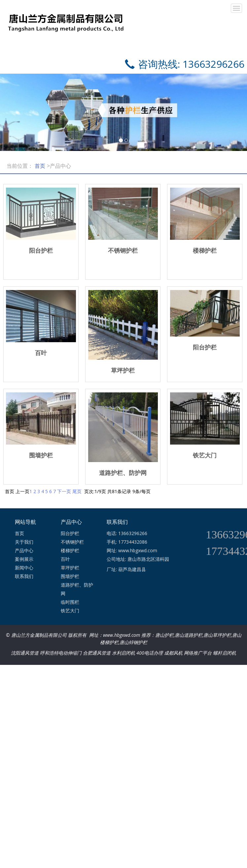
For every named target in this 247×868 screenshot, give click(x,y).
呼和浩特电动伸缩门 (61, 653)
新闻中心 (24, 568)
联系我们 (24, 576)
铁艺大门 (70, 611)
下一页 (64, 491)
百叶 (65, 559)
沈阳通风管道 (25, 653)
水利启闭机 (123, 653)
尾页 (77, 491)
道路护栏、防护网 (77, 589)
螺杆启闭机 (225, 653)
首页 (40, 166)
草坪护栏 (70, 568)
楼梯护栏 (70, 550)
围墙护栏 (70, 576)
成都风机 (173, 653)
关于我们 (24, 542)
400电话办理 (150, 653)
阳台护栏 (70, 533)
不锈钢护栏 (72, 542)
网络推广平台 (198, 653)
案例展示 (24, 559)
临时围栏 (70, 602)
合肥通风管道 (97, 653)
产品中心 (24, 550)
